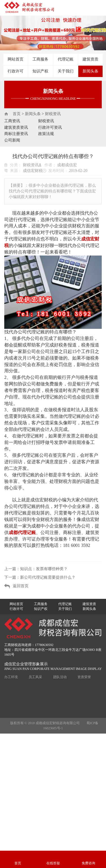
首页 (17, 114)
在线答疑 (53, 863)
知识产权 (40, 71)
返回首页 (21, 586)
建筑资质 (90, 59)
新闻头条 (90, 71)
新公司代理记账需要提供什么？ (48, 577)
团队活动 (60, 677)
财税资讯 (53, 114)
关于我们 (66, 71)
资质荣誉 (84, 677)
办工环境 (11, 677)
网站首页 (16, 59)
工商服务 (40, 59)
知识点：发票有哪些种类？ (44, 569)
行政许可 (16, 71)
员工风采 (35, 677)
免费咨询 (88, 863)
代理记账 (66, 59)
